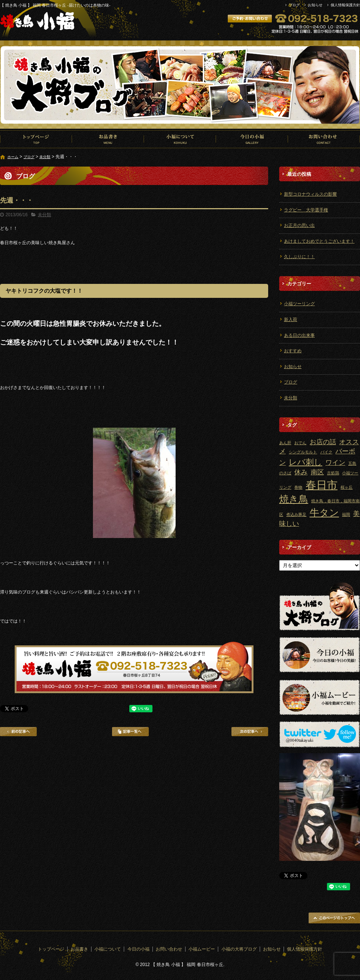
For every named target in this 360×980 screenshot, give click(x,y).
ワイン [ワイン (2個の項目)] (335, 463)
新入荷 (291, 320)
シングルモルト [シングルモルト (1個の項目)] (303, 452)
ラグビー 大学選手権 (306, 210)
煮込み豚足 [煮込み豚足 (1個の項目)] (296, 514)
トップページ (36, 139)
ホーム (13, 157)
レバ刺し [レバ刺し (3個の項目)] (305, 462)
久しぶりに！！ (299, 257)
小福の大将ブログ (239, 949)
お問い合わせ (324, 139)
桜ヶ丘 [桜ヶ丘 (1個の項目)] (347, 487)
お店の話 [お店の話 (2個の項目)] (323, 442)
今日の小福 (252, 139)
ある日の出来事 (299, 335)
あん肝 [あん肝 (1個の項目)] (285, 443)
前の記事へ (18, 732)
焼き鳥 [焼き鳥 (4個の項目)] (294, 499)
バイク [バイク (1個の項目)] (326, 452)
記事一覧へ (130, 732)
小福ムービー (202, 949)
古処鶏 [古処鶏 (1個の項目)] (333, 473)
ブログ (294, 5)
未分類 (45, 157)
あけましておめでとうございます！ (319, 241)
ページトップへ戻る (334, 918)
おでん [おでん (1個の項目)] (300, 443)
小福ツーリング (299, 304)
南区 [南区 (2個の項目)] (317, 472)
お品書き (108, 139)
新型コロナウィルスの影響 (310, 194)
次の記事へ (250, 732)
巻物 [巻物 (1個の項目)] (298, 487)
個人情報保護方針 (345, 5)
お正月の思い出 (299, 225)
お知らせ (315, 5)
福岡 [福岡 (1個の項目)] (346, 514)
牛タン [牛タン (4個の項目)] (324, 513)
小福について (180, 139)
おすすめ (293, 351)
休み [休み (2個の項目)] (301, 472)
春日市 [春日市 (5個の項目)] (322, 485)
